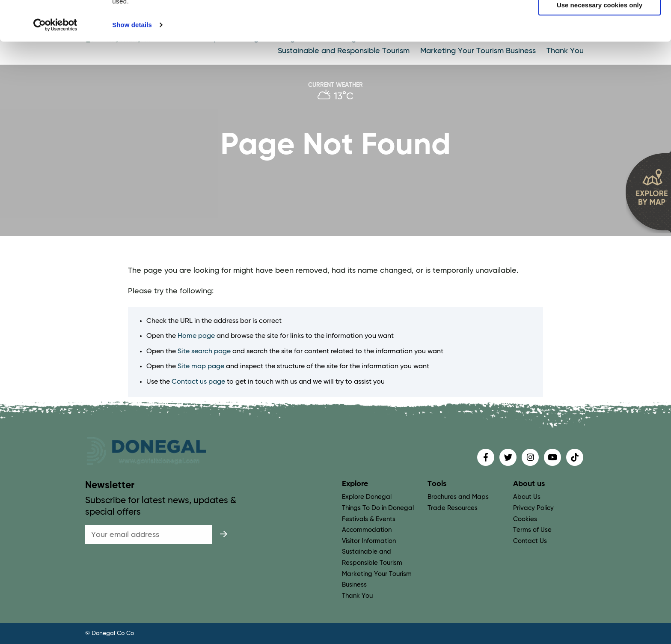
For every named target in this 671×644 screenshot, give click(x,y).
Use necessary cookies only (600, 45)
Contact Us (530, 541)
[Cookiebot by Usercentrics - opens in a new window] (55, 65)
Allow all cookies (600, 21)
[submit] (224, 534)
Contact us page (198, 382)
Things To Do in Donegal (378, 508)
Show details (132, 65)
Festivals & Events (369, 519)
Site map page (201, 367)
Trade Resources (453, 508)
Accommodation (367, 530)
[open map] (648, 192)
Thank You (357, 596)
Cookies (525, 519)
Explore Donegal (367, 497)
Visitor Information (369, 541)
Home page (196, 336)
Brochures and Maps (458, 497)
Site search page (204, 352)
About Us (527, 497)
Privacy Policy (533, 508)
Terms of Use (532, 530)
